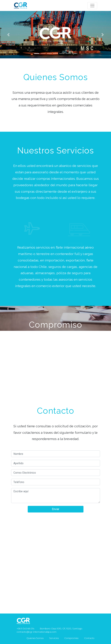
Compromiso (71, 638)
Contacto (89, 638)
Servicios (54, 638)
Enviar (56, 509)
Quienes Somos (35, 638)
